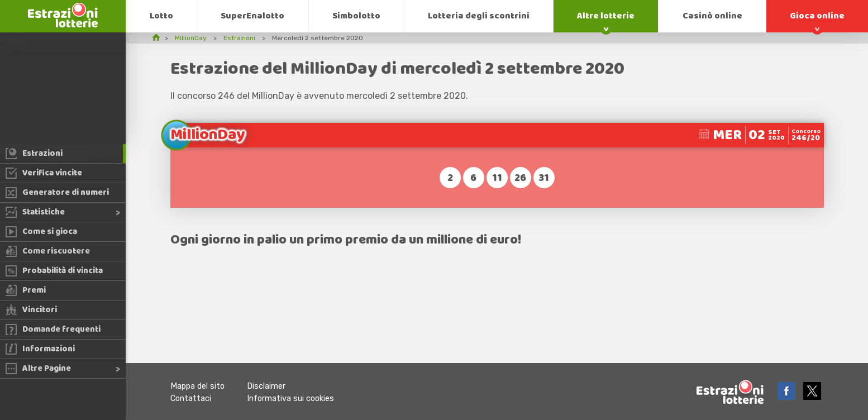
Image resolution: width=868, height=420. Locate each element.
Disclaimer (266, 386)
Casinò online (712, 16)
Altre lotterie (606, 16)
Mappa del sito (197, 386)
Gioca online (817, 16)
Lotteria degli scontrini (479, 16)
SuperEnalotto (252, 16)
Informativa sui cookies (290, 398)
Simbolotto (356, 16)
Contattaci (191, 398)
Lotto (161, 16)
